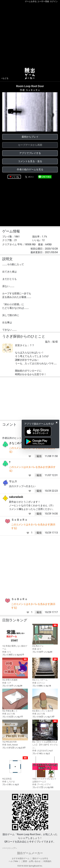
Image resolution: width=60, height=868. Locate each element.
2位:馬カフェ (45, 635)
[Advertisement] (30, 35)
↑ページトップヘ (10, 848)
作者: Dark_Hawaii (10, 745)
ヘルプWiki (13, 861)
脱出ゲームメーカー (30, 853)
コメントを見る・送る (30, 161)
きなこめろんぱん (20, 443)
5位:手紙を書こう (15, 700)
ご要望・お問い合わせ (31, 861)
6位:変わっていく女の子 (45, 700)
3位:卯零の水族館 (15, 669)
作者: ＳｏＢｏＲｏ (30, 90)
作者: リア (7, 683)
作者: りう (7, 652)
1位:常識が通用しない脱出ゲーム (15, 637)
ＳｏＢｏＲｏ (19, 520)
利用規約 (47, 861)
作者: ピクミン (39, 683)
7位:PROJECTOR (15, 731)
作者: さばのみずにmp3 (43, 751)
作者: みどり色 (9, 714)
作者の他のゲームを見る (30, 169)
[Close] (57, 423)
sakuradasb (16, 497)
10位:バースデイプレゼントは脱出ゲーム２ (45, 769)
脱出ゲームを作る (40, 858)
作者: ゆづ (37, 649)
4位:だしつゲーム (45, 669)
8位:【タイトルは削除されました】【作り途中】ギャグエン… (45, 734)
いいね (15, 177)
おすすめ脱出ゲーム (21, 858)
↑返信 (38, 456)
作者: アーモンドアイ (42, 784)
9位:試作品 (15, 768)
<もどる (5, 78)
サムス (13, 481)
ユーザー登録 (43, 1)
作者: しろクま (9, 782)
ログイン (54, 1)
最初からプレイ (30, 137)
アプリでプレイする (30, 153)
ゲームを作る (31, 1)
